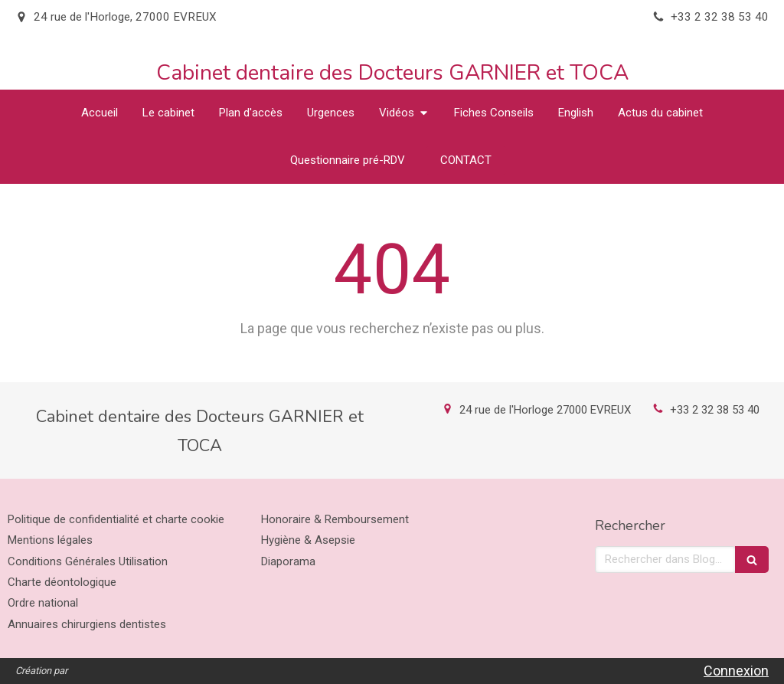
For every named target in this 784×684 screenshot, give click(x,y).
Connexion (736, 671)
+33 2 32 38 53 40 (715, 410)
